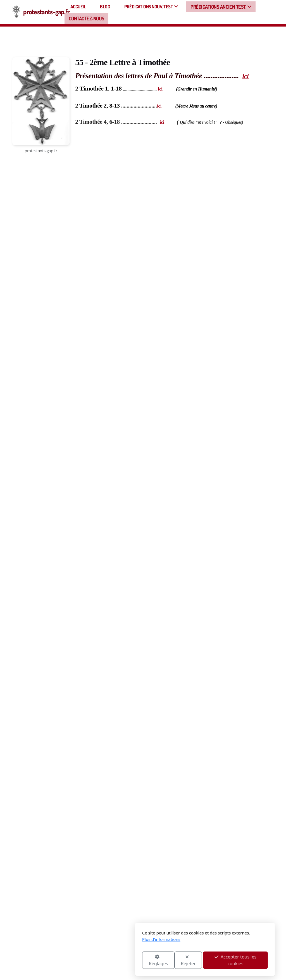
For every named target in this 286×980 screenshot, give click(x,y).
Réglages (96, 961)
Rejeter (127, 961)
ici (160, 89)
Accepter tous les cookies (173, 960)
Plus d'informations (99, 939)
